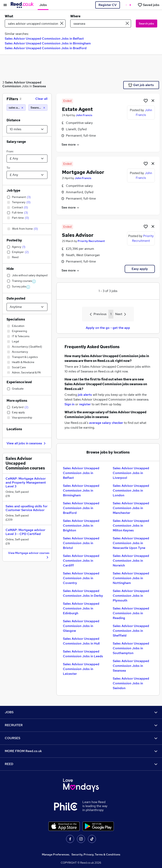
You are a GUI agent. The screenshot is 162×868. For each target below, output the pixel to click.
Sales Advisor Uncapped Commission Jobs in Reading (131, 613)
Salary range (16, 142)
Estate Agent (77, 109)
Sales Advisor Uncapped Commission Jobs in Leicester (81, 669)
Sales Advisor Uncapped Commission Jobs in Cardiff (81, 561)
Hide (10, 269)
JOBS (81, 712)
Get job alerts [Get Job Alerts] (141, 85)
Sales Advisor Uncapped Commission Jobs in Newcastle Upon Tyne (131, 543)
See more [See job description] (71, 145)
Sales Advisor (78, 235)
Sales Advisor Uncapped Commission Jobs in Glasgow (81, 626)
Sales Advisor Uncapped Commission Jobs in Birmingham (48, 43)
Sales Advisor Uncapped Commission (22, 84)
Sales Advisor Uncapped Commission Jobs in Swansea (131, 666)
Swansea (39, 86)
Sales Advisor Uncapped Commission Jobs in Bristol (81, 543)
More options (17, 401)
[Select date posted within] (27, 307)
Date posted (16, 298)
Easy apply (140, 269)
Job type (13, 191)
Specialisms (16, 319)
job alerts (85, 395)
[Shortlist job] (146, 100)
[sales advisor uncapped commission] (16, 108)
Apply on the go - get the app (108, 328)
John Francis (84, 115)
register (85, 404)
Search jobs (146, 24)
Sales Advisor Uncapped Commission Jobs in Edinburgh (81, 608)
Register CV (108, 5)
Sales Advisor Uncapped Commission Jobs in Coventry (81, 578)
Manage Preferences (56, 854)
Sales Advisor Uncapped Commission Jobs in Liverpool (131, 473)
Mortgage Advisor (83, 172)
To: (8, 168)
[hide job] (153, 100)
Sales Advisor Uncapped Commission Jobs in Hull (81, 641)
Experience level (19, 382)
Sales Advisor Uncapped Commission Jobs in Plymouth (131, 596)
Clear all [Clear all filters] (41, 99)
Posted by (14, 240)
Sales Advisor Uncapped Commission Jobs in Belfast (44, 39)
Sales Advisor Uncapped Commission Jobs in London (131, 490)
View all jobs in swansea (27, 443)
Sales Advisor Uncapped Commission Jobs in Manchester (131, 508)
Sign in (69, 404)
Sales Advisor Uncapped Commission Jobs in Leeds (83, 654)
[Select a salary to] (27, 175)
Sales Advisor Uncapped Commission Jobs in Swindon (131, 683)
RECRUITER (81, 725)
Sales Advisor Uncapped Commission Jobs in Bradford (46, 48)
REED (81, 764)
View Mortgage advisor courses (29, 555)
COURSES (81, 738)
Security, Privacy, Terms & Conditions (96, 854)
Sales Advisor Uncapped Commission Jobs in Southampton (131, 648)
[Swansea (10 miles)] (38, 108)
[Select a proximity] (27, 129)
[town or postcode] (101, 24)
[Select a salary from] (27, 159)
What (9, 16)
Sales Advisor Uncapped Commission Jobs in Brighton (81, 526)
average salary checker (106, 423)
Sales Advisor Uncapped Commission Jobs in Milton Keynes (131, 526)
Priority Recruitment (91, 241)
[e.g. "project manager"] (35, 24)
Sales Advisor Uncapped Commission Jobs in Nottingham (131, 578)
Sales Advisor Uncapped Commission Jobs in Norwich (131, 561)
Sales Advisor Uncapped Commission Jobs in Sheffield (131, 631)
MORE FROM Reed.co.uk (81, 751)
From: (10, 151)
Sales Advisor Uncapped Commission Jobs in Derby (83, 593)
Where (75, 16)
